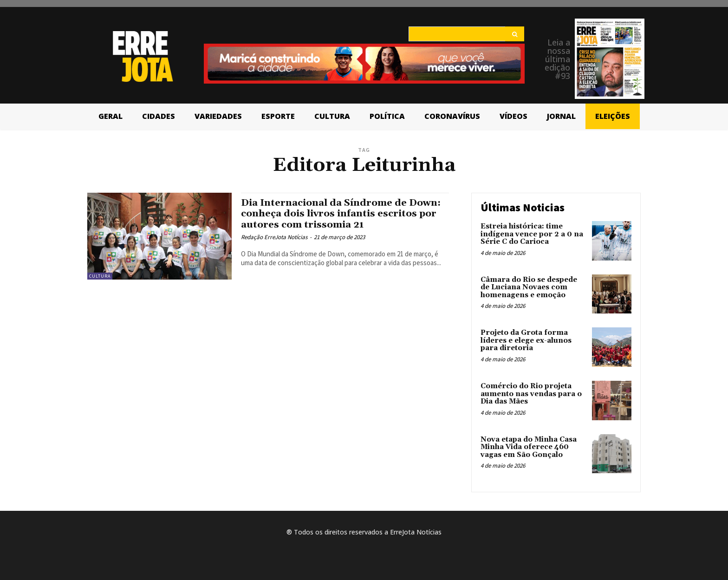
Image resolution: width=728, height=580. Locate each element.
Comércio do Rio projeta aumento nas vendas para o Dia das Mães (531, 394)
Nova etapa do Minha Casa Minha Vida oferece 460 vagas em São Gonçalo (529, 447)
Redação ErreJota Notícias (274, 237)
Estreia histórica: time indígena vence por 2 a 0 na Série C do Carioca (532, 234)
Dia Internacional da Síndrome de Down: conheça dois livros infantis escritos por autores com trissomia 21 (344, 214)
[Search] (515, 34)
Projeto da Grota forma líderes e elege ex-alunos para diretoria (526, 340)
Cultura (100, 276)
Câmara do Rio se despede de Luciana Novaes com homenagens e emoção (529, 287)
